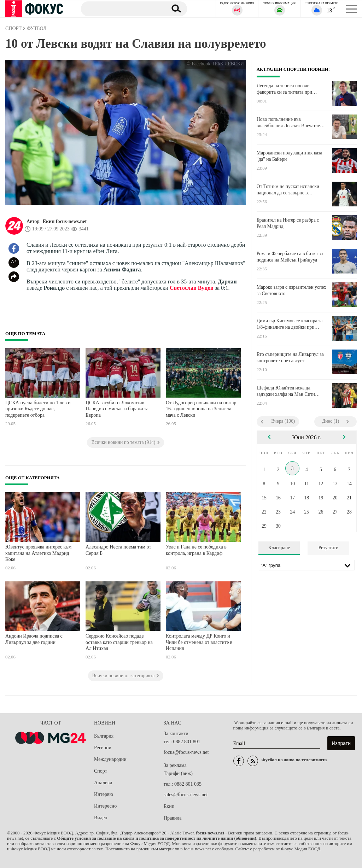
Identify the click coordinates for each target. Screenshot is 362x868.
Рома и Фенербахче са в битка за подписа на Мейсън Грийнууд (290, 257)
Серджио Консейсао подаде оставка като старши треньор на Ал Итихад (119, 642)
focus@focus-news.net (186, 752)
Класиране (279, 548)
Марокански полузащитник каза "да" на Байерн (290, 156)
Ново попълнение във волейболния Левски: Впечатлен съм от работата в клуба (290, 123)
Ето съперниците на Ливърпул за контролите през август (290, 357)
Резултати (329, 548)
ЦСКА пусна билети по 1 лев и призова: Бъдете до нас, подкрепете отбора (38, 409)
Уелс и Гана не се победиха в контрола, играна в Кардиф (196, 550)
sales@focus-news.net (186, 795)
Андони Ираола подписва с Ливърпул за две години (34, 639)
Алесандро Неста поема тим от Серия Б (118, 550)
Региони (103, 748)
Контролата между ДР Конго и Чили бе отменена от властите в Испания (199, 642)
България (104, 736)
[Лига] (307, 565)
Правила (173, 818)
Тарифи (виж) (178, 773)
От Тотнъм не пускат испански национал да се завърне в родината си (288, 190)
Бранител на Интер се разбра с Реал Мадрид (288, 223)
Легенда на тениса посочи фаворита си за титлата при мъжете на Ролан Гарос (284, 89)
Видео (101, 818)
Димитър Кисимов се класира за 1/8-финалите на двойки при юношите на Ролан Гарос (290, 324)
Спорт (101, 771)
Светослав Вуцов (192, 288)
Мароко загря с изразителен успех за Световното (291, 290)
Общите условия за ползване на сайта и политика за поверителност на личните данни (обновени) (156, 838)
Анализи (103, 783)
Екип (169, 806)
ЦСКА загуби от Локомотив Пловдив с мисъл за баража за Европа (117, 409)
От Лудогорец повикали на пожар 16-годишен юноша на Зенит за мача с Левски (201, 409)
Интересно (105, 806)
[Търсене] (121, 8)
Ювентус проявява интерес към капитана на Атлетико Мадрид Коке (38, 553)
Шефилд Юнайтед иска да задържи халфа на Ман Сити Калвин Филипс (286, 391)
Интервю (104, 794)
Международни (110, 759)
